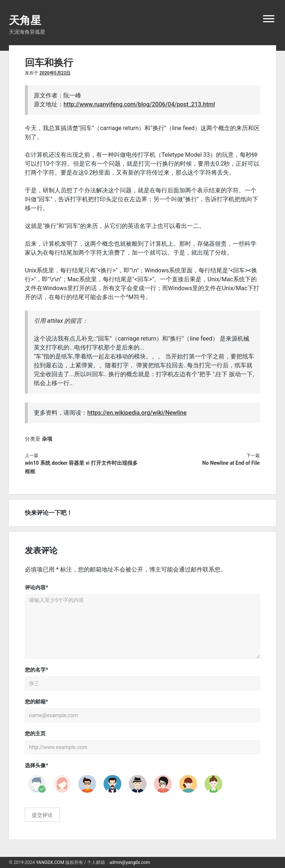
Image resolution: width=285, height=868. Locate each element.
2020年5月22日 (55, 73)
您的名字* (36, 670)
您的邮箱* (36, 702)
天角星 (25, 20)
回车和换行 (49, 63)
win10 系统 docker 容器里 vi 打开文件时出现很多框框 (81, 467)
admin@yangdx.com (130, 862)
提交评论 (42, 815)
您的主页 (35, 733)
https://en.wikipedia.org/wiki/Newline (137, 413)
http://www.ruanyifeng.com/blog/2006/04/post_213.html (139, 104)
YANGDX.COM (50, 862)
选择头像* (36, 765)
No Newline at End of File (231, 463)
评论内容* (36, 587)
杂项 (47, 439)
